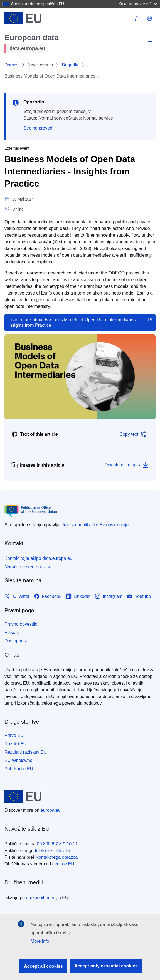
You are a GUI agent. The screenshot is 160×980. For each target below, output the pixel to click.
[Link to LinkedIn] (78, 597)
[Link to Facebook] (48, 597)
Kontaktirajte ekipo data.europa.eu (38, 558)
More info (40, 941)
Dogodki (70, 65)
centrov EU (63, 864)
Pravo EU (14, 735)
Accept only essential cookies (106, 966)
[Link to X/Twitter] (17, 597)
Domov (12, 65)
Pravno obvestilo (21, 624)
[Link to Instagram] (109, 597)
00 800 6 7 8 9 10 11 (57, 844)
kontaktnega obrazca (57, 857)
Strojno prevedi (38, 128)
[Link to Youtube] (139, 597)
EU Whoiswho (18, 760)
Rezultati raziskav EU (26, 752)
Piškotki (12, 633)
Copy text (133, 434)
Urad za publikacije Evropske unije (95, 525)
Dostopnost (16, 641)
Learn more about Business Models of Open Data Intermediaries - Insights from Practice (73, 322)
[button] (149, 18)
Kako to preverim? (138, 4)
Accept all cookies (43, 966)
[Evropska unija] (23, 18)
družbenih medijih (43, 898)
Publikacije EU (19, 769)
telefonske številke (53, 851)
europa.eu (51, 810)
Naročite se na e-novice (28, 567)
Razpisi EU (15, 744)
